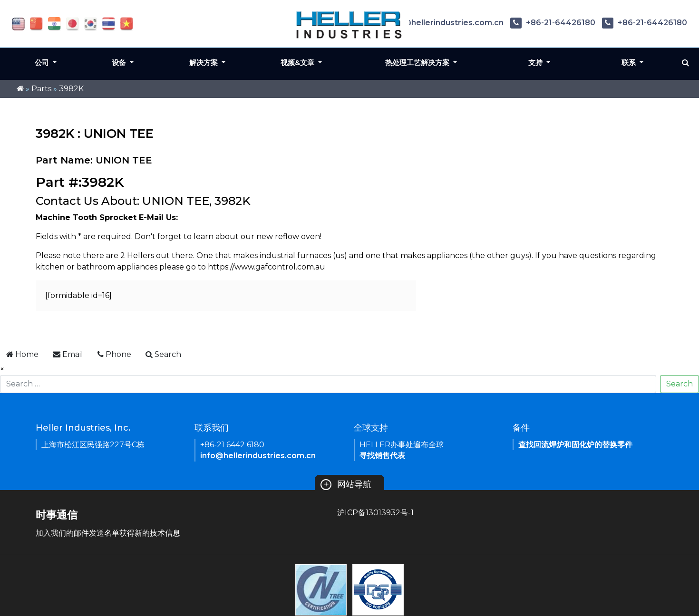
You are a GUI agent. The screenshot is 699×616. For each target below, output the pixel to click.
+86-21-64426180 (553, 23)
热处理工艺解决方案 (418, 63)
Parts (41, 89)
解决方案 (204, 63)
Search (680, 384)
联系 (630, 63)
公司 (43, 63)
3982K (71, 89)
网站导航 (346, 484)
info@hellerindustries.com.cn (438, 23)
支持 (536, 63)
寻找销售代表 (382, 456)
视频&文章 (298, 63)
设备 (120, 63)
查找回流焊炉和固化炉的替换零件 (575, 445)
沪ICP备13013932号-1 (375, 513)
